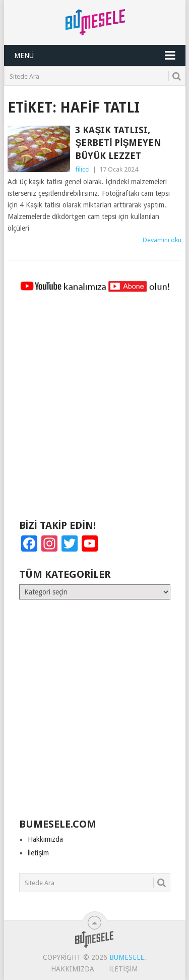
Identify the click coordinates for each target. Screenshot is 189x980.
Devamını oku (162, 240)
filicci (82, 169)
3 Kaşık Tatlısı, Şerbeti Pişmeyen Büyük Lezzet (118, 143)
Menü (24, 56)
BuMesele (127, 957)
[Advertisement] (94, 411)
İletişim (39, 853)
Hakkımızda (45, 839)
